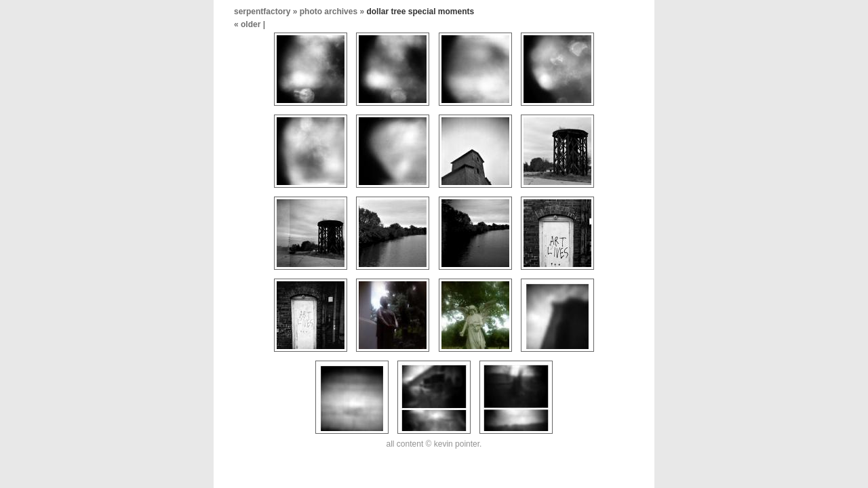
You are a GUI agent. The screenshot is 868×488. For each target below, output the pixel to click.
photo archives (329, 12)
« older (249, 24)
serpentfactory (262, 12)
